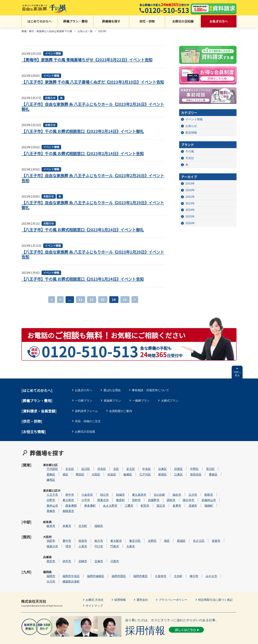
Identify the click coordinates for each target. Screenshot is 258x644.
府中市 (80, 491)
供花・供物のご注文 (88, 426)
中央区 (157, 470)
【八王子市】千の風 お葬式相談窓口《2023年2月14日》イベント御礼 (83, 136)
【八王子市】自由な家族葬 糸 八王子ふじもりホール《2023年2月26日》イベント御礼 (92, 111)
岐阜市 (62, 519)
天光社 (190, 158)
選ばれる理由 (112, 395)
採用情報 (120, 580)
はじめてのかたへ (40, 22)
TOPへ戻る (237, 379)
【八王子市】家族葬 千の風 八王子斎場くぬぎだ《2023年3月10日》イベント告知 (92, 84)
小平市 (96, 497)
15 (125, 305)
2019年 (190, 184)
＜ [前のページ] (60, 305)
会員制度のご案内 (121, 416)
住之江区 (209, 529)
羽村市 (147, 497)
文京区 (80, 470)
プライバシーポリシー (173, 580)
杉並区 (123, 475)
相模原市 (79, 508)
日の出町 (170, 491)
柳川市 (205, 557)
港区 (76, 475)
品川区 (96, 470)
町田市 (156, 502)
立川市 (204, 491)
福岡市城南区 (106, 557)
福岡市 (62, 557)
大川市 (62, 562)
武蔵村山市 (219, 497)
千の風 (190, 151)
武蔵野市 (164, 497)
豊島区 (224, 475)
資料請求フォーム (87, 416)
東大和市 (79, 497)
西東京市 (114, 497)
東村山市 (63, 502)
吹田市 (94, 529)
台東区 (173, 470)
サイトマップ (94, 586)
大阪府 (47, 529)
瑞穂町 (219, 502)
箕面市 (227, 529)
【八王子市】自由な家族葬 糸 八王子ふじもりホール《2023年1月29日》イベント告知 (92, 259)
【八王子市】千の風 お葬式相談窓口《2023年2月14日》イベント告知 (83, 158)
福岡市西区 (130, 557)
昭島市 (219, 491)
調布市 (182, 497)
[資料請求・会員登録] (39, 416)
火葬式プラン (170, 405)
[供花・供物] (32, 426)
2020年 (190, 190)
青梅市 (62, 508)
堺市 (79, 535)
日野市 (62, 497)
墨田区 (91, 475)
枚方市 (109, 529)
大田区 (107, 475)
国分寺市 (199, 497)
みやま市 (222, 557)
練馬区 (62, 481)
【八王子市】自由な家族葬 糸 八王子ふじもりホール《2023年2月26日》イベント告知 (92, 183)
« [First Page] (52, 305)
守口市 (109, 535)
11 (81, 305)
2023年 (190, 203)
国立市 (172, 502)
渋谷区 (112, 470)
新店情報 (191, 133)
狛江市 (115, 491)
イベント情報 (53, 54)
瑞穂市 (109, 519)
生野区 (163, 529)
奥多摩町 (101, 502)
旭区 (178, 529)
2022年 (190, 197)
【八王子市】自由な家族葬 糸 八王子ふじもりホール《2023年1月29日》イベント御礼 (92, 210)
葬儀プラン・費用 (75, 22)
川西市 (125, 546)
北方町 (94, 519)
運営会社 (142, 580)
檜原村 (131, 497)
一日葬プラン (84, 405)
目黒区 (189, 470)
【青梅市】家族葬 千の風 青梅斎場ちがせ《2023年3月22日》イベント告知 (88, 60)
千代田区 (63, 470)
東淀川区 (146, 529)
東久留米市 (150, 491)
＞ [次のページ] (135, 305)
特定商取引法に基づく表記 (215, 580)
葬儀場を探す (111, 22)
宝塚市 (109, 546)
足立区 (141, 470)
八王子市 (63, 491)
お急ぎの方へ (219, 22)
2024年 (190, 210)
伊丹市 (78, 546)
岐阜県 (47, 519)
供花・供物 (147, 22)
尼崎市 (94, 546)
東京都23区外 (47, 493)
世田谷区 (207, 475)
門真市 (125, 535)
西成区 (192, 529)
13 (103, 305)
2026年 (190, 223)
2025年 (190, 217)
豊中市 (78, 529)
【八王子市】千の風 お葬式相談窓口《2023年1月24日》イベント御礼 (83, 235)
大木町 (189, 557)
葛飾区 (62, 475)
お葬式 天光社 (95, 580)
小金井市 (98, 491)
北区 (127, 470)
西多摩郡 (82, 502)
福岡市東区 (151, 557)
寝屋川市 (63, 535)
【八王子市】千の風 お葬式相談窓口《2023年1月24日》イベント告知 (83, 284)
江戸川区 (156, 475)
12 (92, 305)
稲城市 (131, 491)
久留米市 (171, 557)
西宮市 (62, 546)
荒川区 (221, 470)
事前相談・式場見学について (151, 395)
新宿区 (173, 475)
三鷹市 (140, 502)
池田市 (62, 529)
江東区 (189, 475)
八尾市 (94, 535)
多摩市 (188, 502)
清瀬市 (204, 502)
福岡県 (47, 557)
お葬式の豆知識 (183, 22)
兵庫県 (47, 546)
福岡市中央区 (82, 557)
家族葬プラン (112, 405)
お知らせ (50, 103)
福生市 (188, 491)
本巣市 (78, 519)
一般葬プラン (141, 405)
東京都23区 (47, 472)
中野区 (205, 470)
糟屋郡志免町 (82, 562)
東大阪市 (127, 529)
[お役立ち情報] (34, 437)
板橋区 (138, 475)
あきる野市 (121, 502)
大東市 (141, 535)
